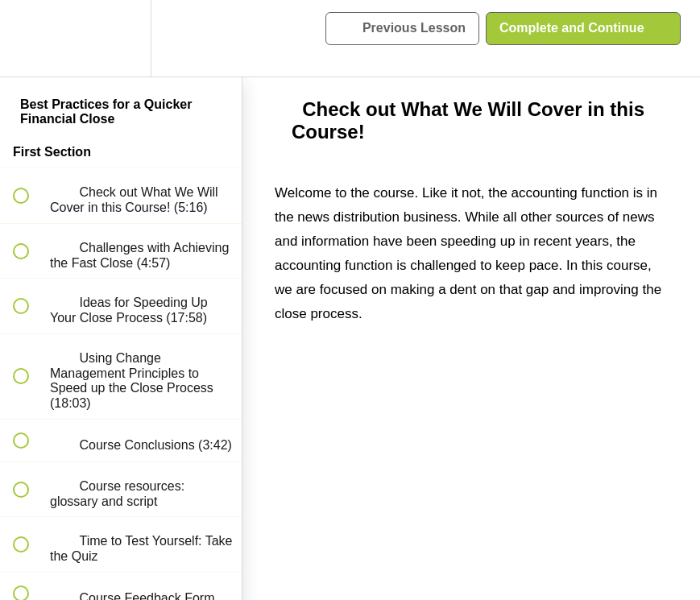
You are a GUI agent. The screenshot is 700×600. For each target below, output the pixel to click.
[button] (30, 38)
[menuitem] (121, 38)
